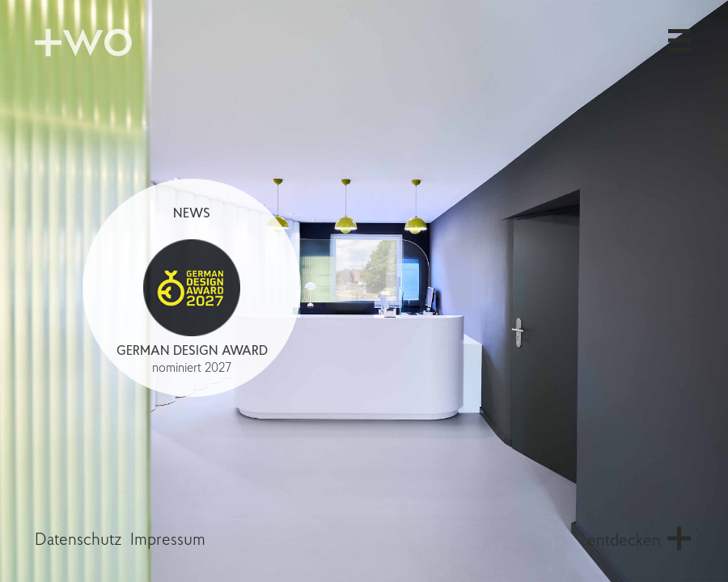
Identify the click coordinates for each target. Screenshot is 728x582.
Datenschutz (78, 540)
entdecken (624, 541)
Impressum (168, 540)
